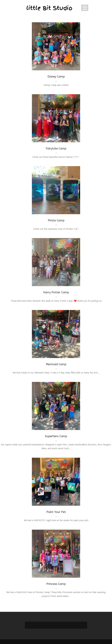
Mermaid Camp (56, 364)
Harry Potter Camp (56, 292)
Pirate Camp (56, 220)
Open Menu (85, 8)
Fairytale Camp (56, 149)
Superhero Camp (56, 436)
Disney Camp (56, 77)
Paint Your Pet (56, 512)
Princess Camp (56, 584)
